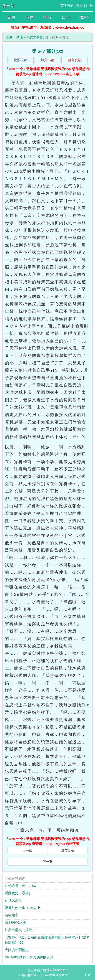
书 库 (29, 17)
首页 (9, 37)
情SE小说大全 (16, 923)
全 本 (65, 17)
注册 (89, 6)
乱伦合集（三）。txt (20, 885)
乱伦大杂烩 (13, 900)
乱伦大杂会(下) (37, 37)
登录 (80, 6)
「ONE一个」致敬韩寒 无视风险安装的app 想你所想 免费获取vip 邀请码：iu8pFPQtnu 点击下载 (47, 71)
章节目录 (68, 851)
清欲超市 (12, 915)
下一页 (47, 862)
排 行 (47, 17)
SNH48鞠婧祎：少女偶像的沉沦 (29, 957)
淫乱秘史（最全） (18, 893)
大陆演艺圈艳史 (17, 950)
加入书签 (47, 60)
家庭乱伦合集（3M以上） (24, 908)
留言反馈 (75, 60)
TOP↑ (89, 975)
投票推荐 (20, 60)
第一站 (8, 6)
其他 (20, 37)
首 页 (11, 17)
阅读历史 (67, 6)
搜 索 (84, 17)
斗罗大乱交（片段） (20, 930)
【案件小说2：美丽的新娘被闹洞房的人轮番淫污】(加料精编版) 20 (47, 940)
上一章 (27, 851)
